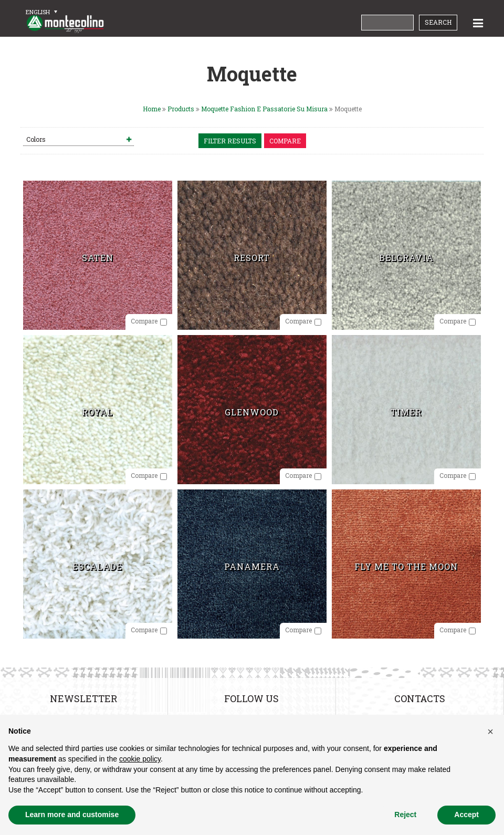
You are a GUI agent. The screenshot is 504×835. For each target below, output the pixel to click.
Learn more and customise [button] (72, 815)
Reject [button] (405, 815)
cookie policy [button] (140, 759)
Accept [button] (466, 815)
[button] (490, 732)
